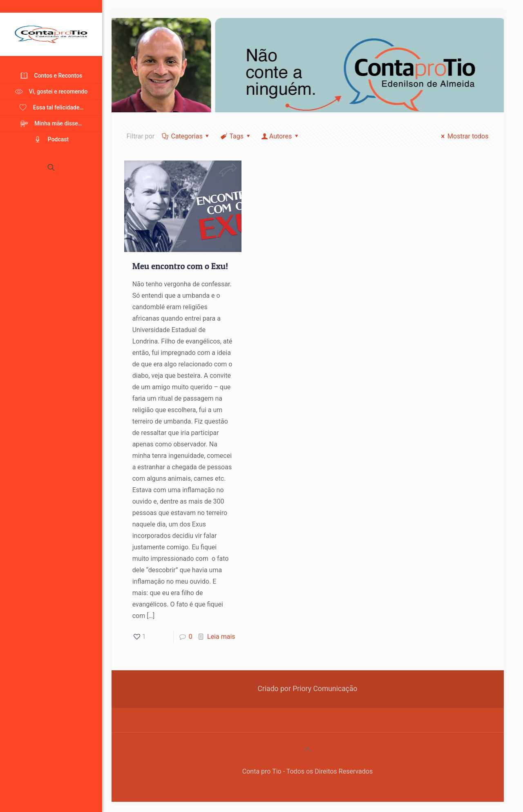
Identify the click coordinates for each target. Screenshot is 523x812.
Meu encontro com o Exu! (180, 266)
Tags (236, 136)
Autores (280, 136)
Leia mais (221, 637)
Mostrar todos (464, 136)
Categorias (186, 136)
